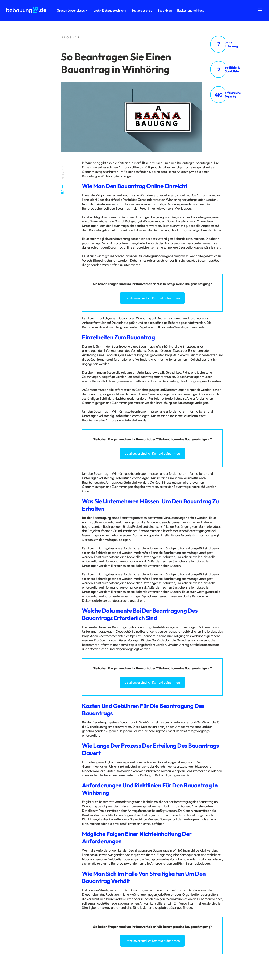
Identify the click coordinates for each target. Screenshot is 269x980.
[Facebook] (64, 187)
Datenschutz (14, 867)
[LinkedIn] (64, 192)
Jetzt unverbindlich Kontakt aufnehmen (152, 298)
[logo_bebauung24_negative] (26, 8)
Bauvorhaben (146, 284)
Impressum (30, 867)
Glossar (43, 867)
